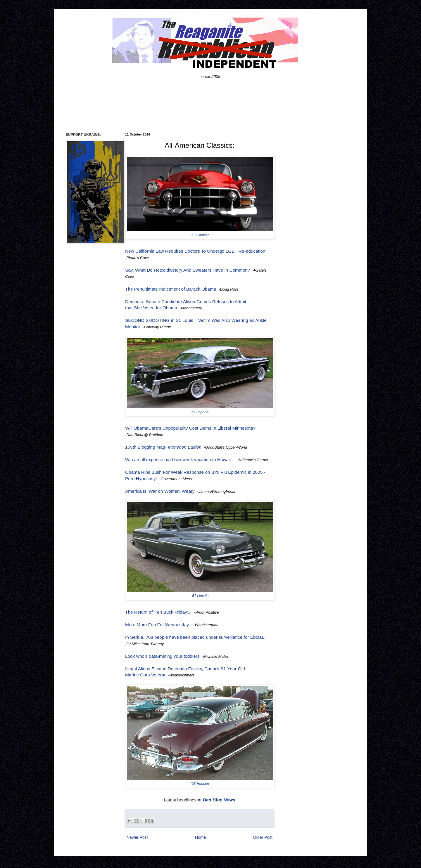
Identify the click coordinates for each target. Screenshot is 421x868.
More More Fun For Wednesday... (159, 625)
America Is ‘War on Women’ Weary (160, 491)
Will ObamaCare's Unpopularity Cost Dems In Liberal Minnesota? (190, 428)
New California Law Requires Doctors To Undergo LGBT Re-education (195, 251)
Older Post (263, 837)
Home (200, 837)
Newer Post (137, 837)
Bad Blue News (219, 800)
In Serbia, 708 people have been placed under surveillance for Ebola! (194, 637)
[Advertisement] (210, 109)
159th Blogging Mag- (163, 447)
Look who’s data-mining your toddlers (162, 656)
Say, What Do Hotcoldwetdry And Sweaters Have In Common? (188, 270)
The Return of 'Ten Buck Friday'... (158, 612)
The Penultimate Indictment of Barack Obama (171, 289)
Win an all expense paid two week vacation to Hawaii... (180, 460)
